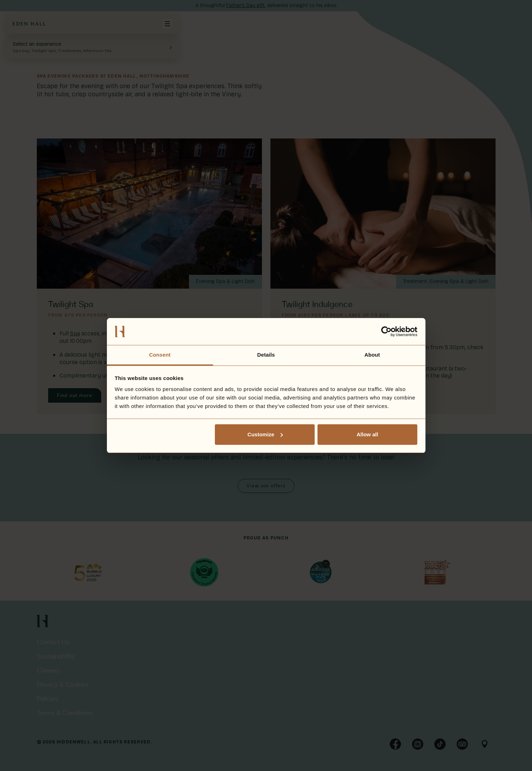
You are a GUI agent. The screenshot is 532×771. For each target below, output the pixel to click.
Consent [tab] (160, 355)
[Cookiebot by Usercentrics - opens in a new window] (386, 331)
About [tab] (372, 355)
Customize (265, 434)
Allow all (368, 434)
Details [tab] (266, 355)
